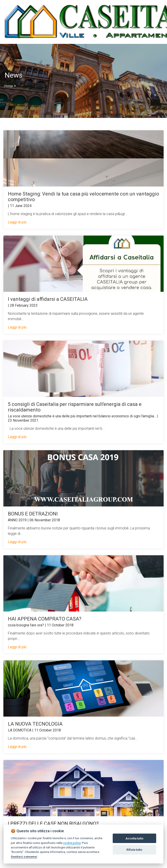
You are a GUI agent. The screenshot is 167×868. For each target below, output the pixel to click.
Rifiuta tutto (134, 850)
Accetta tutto (134, 838)
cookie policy (72, 843)
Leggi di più (17, 222)
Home (9, 86)
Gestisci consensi (24, 857)
